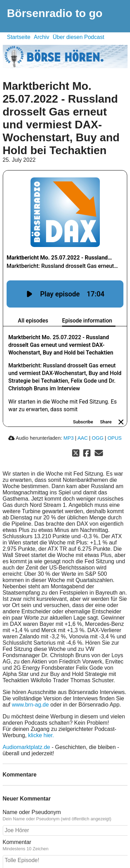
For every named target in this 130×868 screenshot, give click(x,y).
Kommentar (17, 828)
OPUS (115, 424)
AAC (83, 424)
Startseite (19, 37)
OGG (98, 424)
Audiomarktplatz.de (27, 733)
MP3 (69, 424)
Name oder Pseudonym (32, 798)
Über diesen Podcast (79, 37)
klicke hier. (41, 721)
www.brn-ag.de (30, 690)
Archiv (42, 37)
